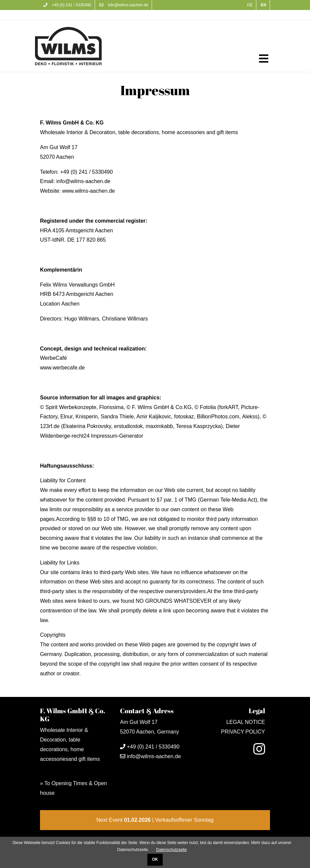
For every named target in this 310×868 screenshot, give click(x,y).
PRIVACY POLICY (243, 732)
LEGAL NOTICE (246, 722)
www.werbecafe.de (62, 368)
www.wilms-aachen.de (88, 191)
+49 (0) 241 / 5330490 (67, 5)
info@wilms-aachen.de (124, 5)
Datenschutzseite (171, 850)
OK (155, 859)
